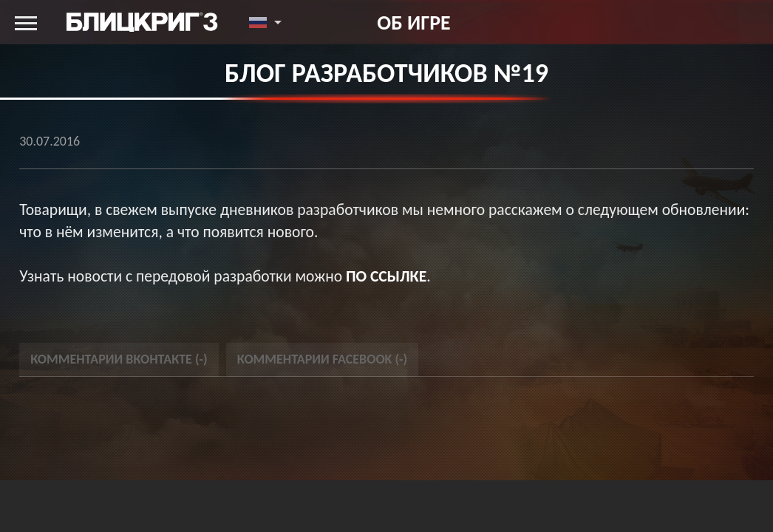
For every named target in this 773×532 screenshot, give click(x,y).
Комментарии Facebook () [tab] (323, 359)
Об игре (413, 22)
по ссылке (386, 276)
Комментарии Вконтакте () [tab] (119, 359)
